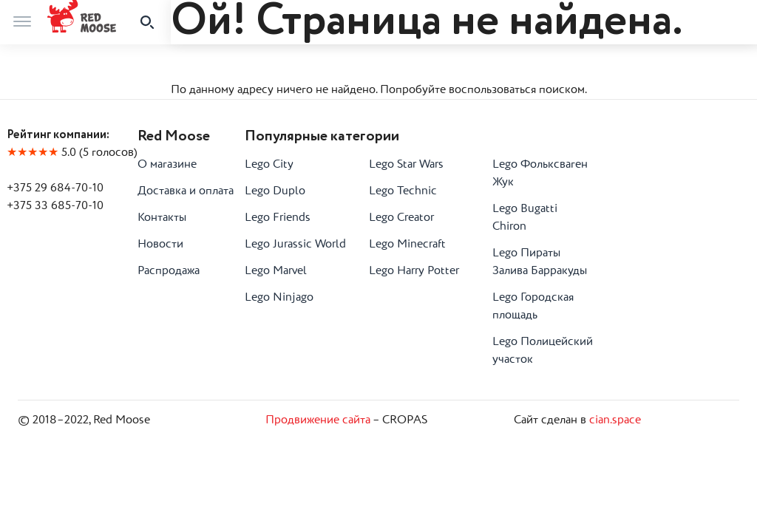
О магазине (167, 165)
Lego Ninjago (279, 298)
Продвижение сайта (318, 420)
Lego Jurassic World (295, 245)
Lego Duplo (275, 191)
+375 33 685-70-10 (55, 206)
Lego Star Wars (406, 165)
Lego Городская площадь (533, 307)
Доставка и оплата (186, 191)
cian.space (615, 420)
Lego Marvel (276, 271)
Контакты (162, 218)
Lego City (269, 165)
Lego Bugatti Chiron (525, 218)
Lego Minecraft (407, 245)
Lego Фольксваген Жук (540, 174)
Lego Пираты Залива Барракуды (540, 262)
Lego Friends (278, 218)
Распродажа (169, 271)
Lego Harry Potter (414, 271)
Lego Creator (401, 218)
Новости (160, 245)
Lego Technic (403, 191)
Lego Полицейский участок (543, 351)
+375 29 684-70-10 (55, 188)
